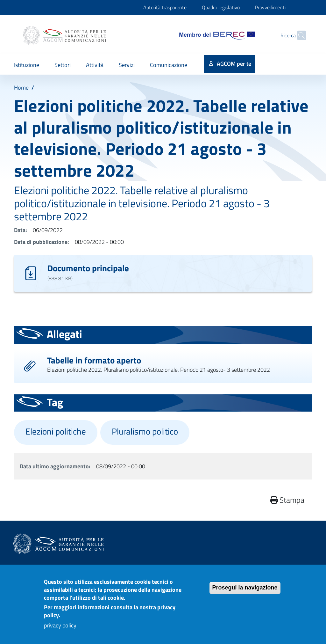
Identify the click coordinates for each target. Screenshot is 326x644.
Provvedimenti (270, 7)
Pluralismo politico (145, 431)
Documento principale (88, 268)
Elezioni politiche (56, 431)
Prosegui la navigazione (245, 592)
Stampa (287, 500)
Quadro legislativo (221, 7)
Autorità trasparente (165, 7)
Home (21, 88)
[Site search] (299, 35)
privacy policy (60, 630)
